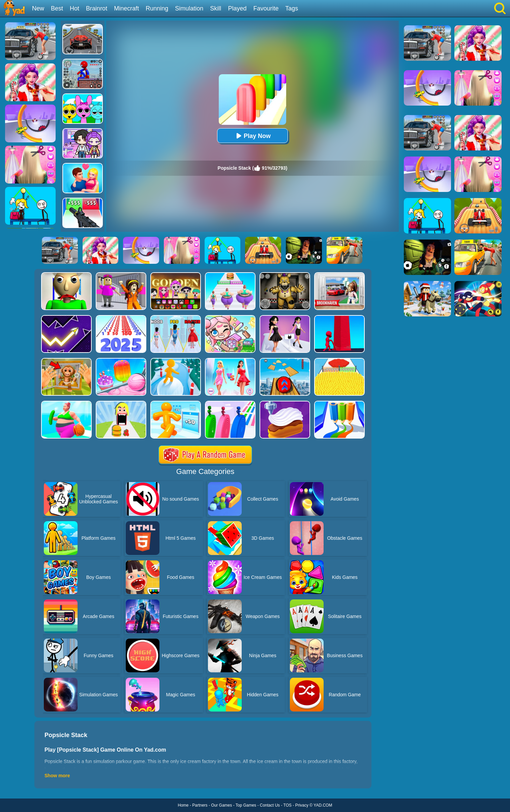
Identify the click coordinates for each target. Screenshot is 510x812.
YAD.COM (323, 805)
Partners (200, 805)
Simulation (189, 8)
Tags (292, 8)
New (38, 8)
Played (237, 8)
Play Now (252, 136)
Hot (74, 8)
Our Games (221, 805)
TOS (288, 805)
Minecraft (126, 8)
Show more (57, 776)
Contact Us (270, 805)
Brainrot (97, 8)
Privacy (302, 805)
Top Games (246, 805)
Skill (216, 8)
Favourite (266, 8)
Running (157, 8)
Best (57, 8)
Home (183, 805)
